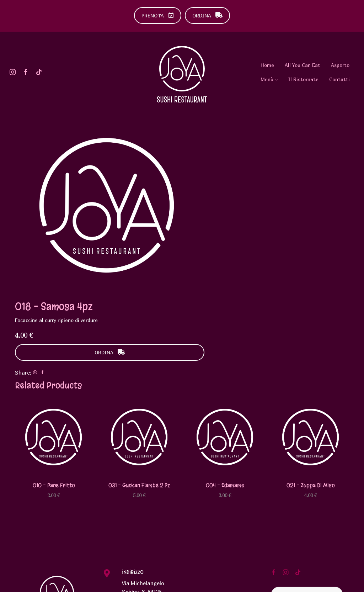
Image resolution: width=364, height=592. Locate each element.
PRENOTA (158, 15)
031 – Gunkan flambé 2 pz (139, 377)
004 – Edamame (225, 377)
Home (267, 65)
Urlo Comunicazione (132, 583)
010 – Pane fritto (53, 377)
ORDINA (207, 15)
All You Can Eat (303, 65)
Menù (269, 79)
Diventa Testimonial (307, 487)
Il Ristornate (303, 79)
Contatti (339, 79)
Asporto (340, 65)
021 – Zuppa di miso (311, 377)
